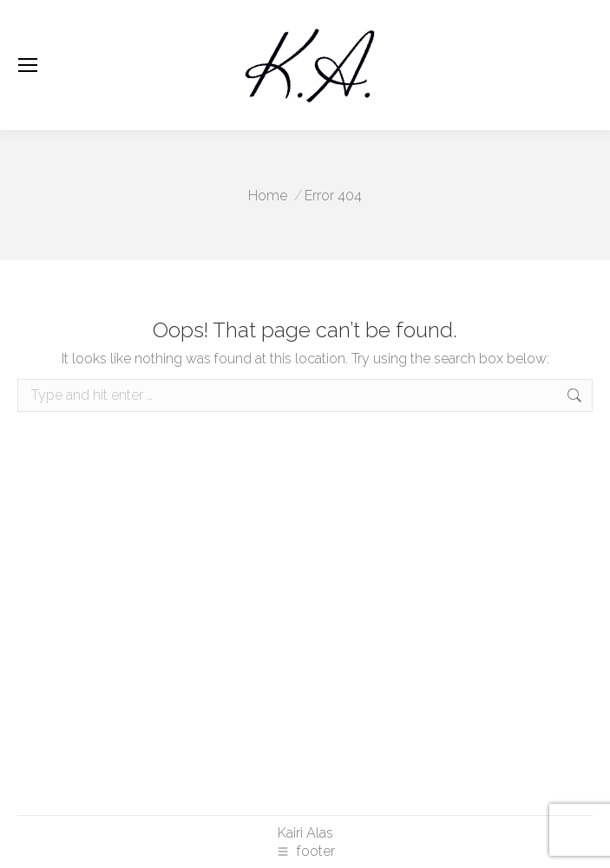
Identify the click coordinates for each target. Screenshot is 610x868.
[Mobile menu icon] (28, 65)
